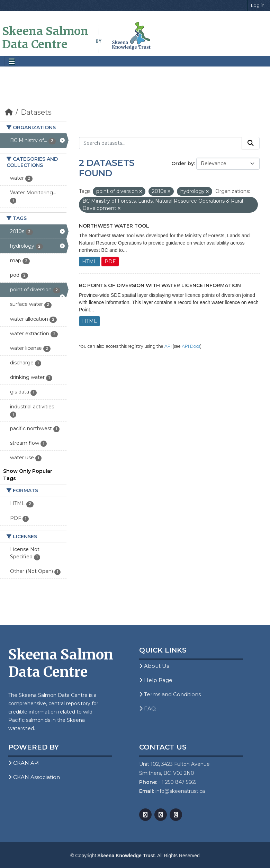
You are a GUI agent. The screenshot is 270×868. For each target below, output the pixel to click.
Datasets (36, 112)
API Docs (191, 346)
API (168, 346)
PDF (110, 262)
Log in (258, 5)
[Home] (9, 112)
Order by (183, 163)
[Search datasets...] (160, 143)
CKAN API (24, 763)
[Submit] (251, 143)
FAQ (147, 708)
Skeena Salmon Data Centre (45, 38)
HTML (89, 262)
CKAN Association (34, 777)
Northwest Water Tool (114, 226)
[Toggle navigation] (12, 61)
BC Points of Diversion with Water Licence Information (160, 285)
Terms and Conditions (170, 694)
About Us (154, 666)
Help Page (156, 680)
